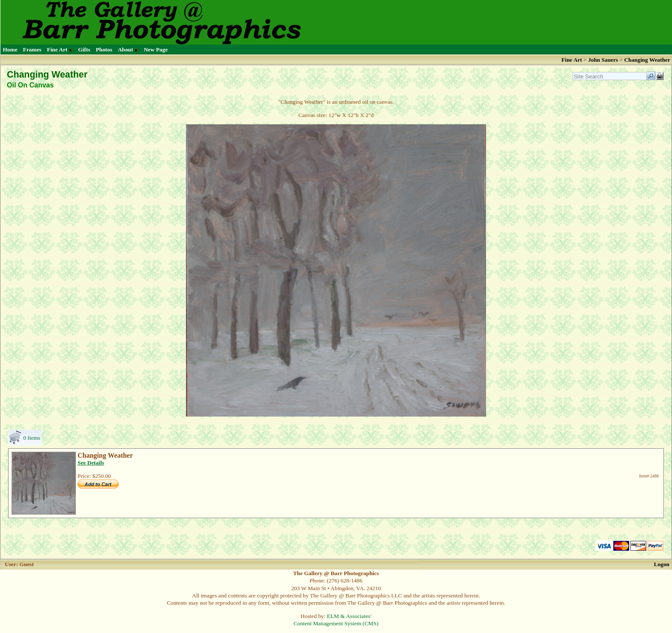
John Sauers (603, 60)
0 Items (32, 438)
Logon (662, 564)
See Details (91, 463)
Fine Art (57, 49)
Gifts (84, 49)
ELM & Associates (349, 616)
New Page (156, 49)
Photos (104, 49)
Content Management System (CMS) (336, 623)
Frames (32, 49)
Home (10, 49)
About (126, 49)
